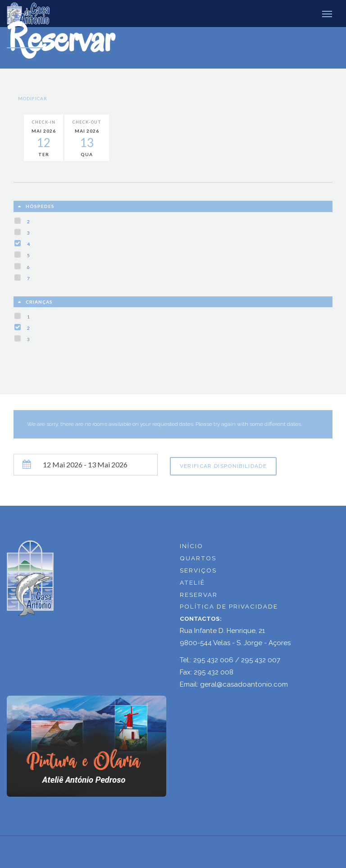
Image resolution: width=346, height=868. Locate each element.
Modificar (33, 98)
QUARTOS (198, 558)
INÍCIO (191, 546)
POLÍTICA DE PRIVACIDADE (229, 606)
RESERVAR (199, 595)
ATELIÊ (192, 582)
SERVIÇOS (198, 570)
